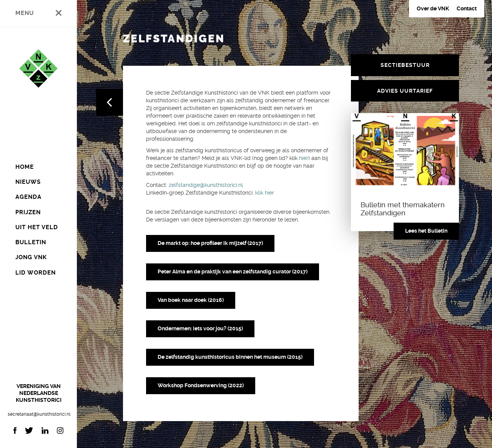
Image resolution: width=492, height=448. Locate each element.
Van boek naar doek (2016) (191, 300)
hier (304, 158)
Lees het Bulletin (426, 231)
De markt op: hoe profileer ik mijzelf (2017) (210, 243)
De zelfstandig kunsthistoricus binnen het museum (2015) (230, 357)
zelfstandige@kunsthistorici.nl (206, 185)
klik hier (264, 193)
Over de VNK (433, 8)
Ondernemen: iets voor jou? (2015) (200, 328)
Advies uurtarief (405, 91)
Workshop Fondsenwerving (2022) (201, 385)
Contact (467, 8)
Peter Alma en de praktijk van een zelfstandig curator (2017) (233, 271)
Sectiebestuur (405, 65)
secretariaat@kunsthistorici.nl (38, 414)
